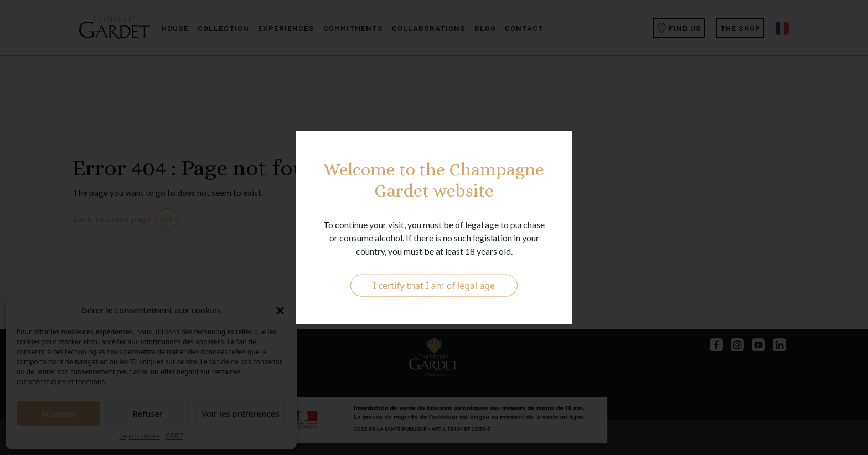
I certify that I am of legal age (434, 285)
